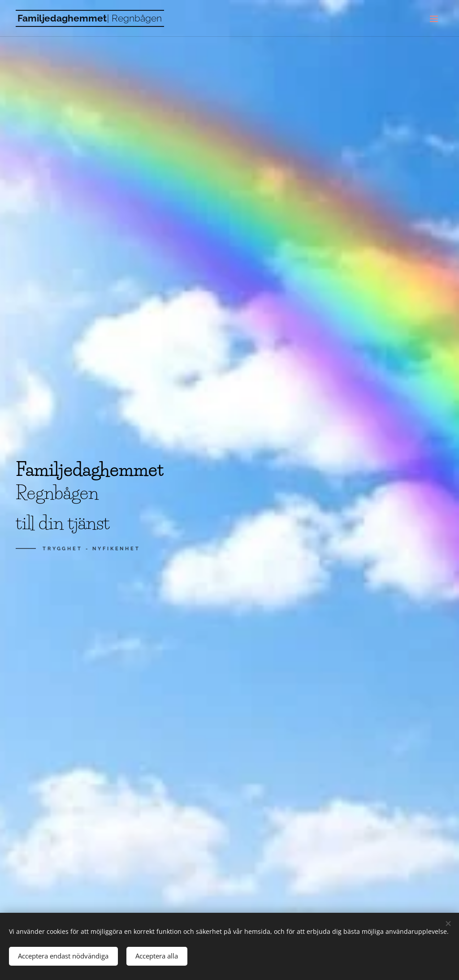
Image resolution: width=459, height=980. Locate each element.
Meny (434, 19)
